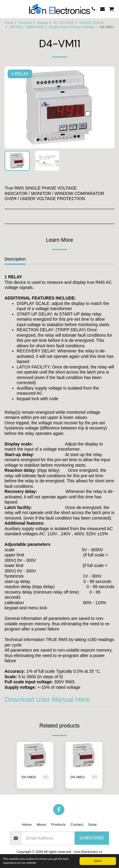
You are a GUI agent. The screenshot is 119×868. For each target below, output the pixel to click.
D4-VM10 (29, 777)
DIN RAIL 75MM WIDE (27, 27)
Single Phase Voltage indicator (72, 27)
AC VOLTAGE (64, 23)
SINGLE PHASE (92, 23)
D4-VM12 (78, 777)
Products (25, 23)
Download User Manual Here (47, 700)
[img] (35, 756)
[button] (7, 9)
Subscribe (92, 838)
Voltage (42, 23)
